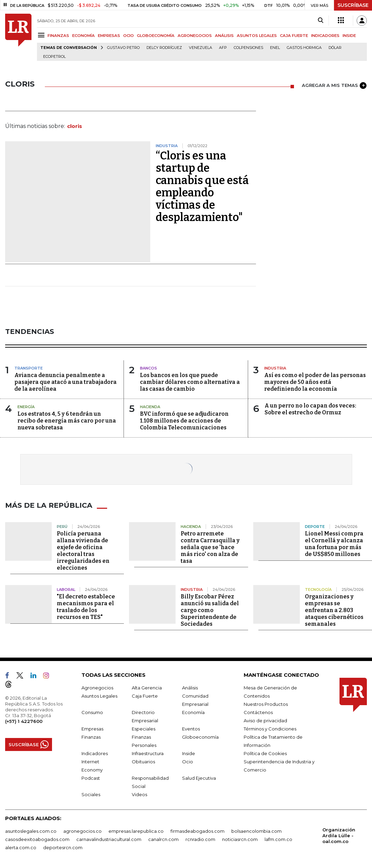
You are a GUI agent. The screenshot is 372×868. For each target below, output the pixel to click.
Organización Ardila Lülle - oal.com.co (339, 835)
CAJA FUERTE (294, 36)
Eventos (191, 729)
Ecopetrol (54, 57)
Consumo (92, 712)
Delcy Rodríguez (164, 48)
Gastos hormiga (304, 48)
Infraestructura (148, 753)
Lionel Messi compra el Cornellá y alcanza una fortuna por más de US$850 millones (334, 544)
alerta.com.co (21, 847)
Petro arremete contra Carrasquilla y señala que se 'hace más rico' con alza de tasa (210, 547)
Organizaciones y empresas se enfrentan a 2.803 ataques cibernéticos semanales (334, 610)
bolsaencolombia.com (256, 831)
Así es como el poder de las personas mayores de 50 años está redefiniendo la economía (315, 382)
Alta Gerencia (147, 688)
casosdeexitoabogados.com (37, 839)
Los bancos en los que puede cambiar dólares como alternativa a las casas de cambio (190, 382)
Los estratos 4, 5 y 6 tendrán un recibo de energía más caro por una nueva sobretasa (67, 421)
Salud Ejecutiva (199, 778)
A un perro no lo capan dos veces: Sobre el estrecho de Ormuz (310, 409)
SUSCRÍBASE (353, 5)
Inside (189, 753)
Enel (275, 48)
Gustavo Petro (123, 48)
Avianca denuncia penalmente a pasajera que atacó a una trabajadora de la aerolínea (66, 382)
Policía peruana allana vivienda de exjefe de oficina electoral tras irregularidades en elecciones (83, 551)
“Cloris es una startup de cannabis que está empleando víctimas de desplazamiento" (202, 186)
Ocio (188, 762)
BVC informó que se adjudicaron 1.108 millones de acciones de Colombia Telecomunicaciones (184, 421)
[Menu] (42, 35)
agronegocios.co (82, 831)
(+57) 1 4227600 (24, 721)
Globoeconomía (200, 737)
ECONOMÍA (84, 36)
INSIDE (349, 36)
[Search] (320, 21)
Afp (223, 48)
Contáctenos (258, 712)
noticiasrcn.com (240, 839)
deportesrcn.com (63, 847)
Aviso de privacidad (265, 721)
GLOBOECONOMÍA (156, 36)
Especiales (144, 729)
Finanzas (91, 737)
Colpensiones (248, 48)
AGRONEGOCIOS (195, 36)
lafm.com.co (278, 839)
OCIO (129, 36)
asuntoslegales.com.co (31, 831)
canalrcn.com (163, 839)
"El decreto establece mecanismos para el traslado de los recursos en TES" (86, 607)
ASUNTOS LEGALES (257, 36)
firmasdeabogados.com (197, 831)
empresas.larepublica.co (136, 831)
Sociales (91, 794)
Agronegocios (97, 688)
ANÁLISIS (224, 36)
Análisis (190, 688)
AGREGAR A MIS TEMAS (334, 86)
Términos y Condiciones (270, 729)
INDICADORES (325, 36)
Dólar (335, 48)
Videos (139, 794)
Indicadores (95, 753)
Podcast (91, 778)
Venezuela (201, 48)
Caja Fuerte (145, 696)
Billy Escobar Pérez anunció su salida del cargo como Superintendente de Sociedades (210, 610)
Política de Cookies (265, 753)
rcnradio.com (200, 839)
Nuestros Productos (266, 704)
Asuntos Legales (99, 696)
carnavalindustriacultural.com (109, 839)
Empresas (92, 729)
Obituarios (143, 762)
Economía (193, 712)
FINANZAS (58, 36)
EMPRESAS (109, 36)
